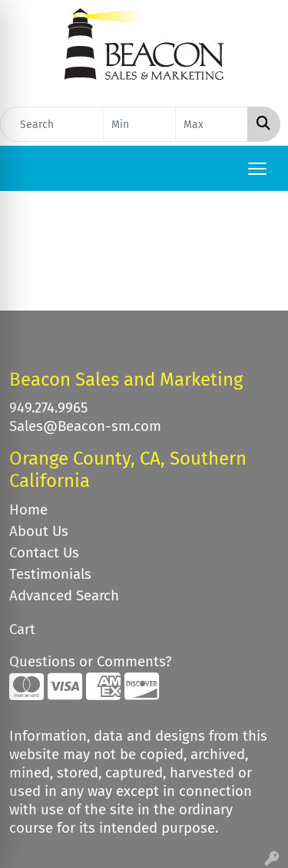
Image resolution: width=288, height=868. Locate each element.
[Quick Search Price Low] (139, 124)
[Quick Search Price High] (212, 124)
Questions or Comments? (91, 662)
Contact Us (44, 553)
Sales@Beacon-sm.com (85, 426)
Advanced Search (64, 596)
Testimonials (50, 574)
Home (28, 510)
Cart (22, 630)
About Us (39, 531)
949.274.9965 (48, 408)
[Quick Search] (52, 124)
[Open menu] (257, 169)
